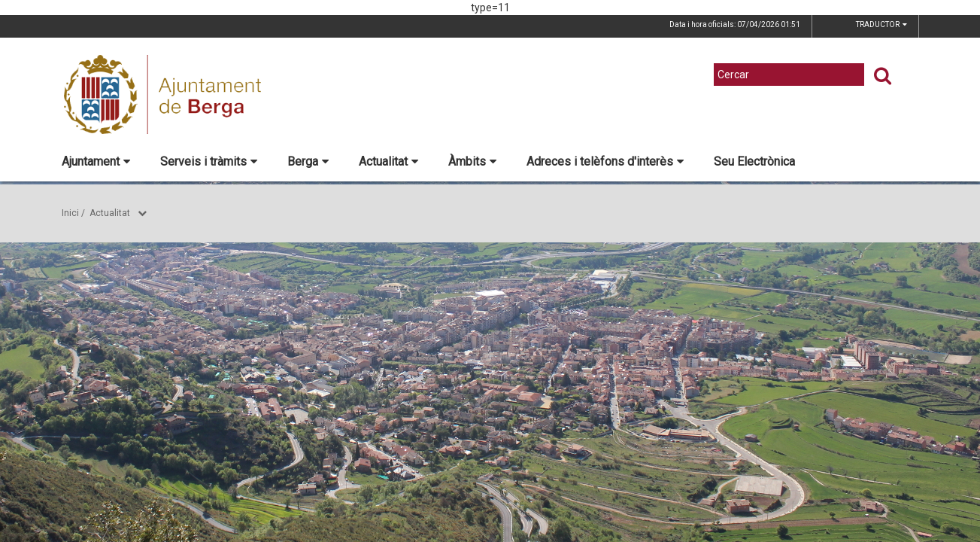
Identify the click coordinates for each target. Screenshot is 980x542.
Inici (70, 213)
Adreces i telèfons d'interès (605, 161)
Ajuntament (96, 161)
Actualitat (388, 161)
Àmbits (472, 161)
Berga (308, 161)
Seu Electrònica (754, 161)
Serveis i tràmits (209, 161)
